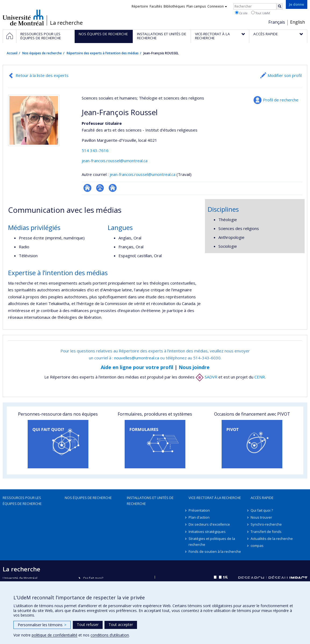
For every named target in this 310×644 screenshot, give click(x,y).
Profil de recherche (281, 100)
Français (277, 22)
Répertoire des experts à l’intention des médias (103, 53)
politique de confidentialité (55, 635)
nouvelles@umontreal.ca (137, 358)
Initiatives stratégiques (207, 532)
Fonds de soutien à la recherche (215, 551)
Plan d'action (199, 517)
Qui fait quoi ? (262, 510)
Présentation (199, 510)
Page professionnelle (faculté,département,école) (100, 188)
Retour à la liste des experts (42, 75)
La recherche (66, 23)
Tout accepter (121, 624)
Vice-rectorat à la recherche (215, 498)
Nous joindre (194, 367)
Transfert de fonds (266, 532)
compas (257, 546)
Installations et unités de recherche (150, 501)
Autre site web (113, 188)
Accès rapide (262, 498)
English (298, 22)
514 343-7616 (95, 150)
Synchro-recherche (266, 524)
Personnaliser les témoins (42, 625)
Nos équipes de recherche (42, 53)
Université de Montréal (23, 17)
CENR (260, 377)
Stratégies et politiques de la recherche (212, 542)
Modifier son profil (285, 75)
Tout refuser (88, 624)
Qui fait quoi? (93, 578)
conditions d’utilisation (110, 635)
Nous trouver (261, 517)
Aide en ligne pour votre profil (137, 367)
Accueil (12, 53)
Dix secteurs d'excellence (209, 524)
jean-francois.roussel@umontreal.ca (115, 161)
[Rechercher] (280, 6)
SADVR (206, 377)
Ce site (241, 13)
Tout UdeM (261, 13)
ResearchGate (87, 188)
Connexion (217, 6)
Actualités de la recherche (272, 539)
